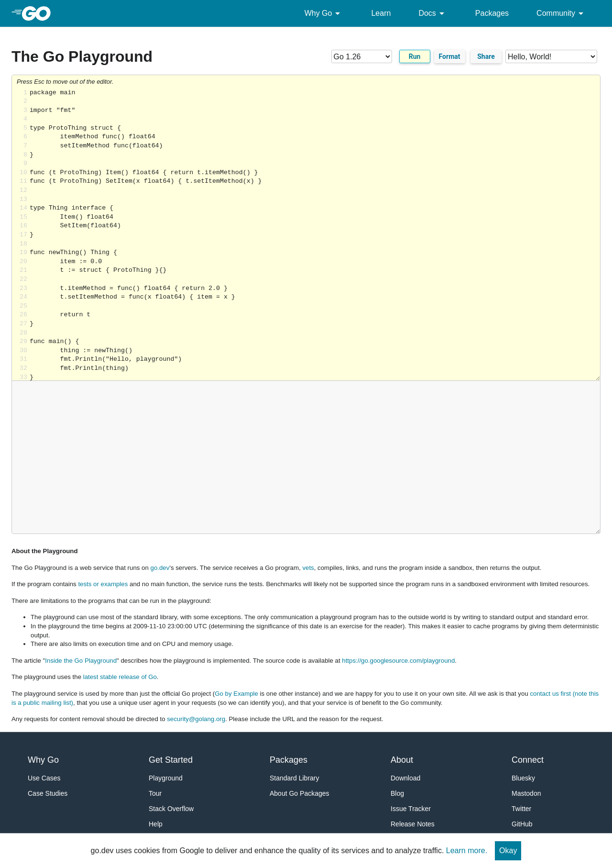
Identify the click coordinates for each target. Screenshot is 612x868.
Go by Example (236, 694)
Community (562, 13)
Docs (433, 13)
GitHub (522, 824)
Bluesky (523, 778)
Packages (492, 13)
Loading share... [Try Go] (315, 235)
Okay (508, 851)
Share (486, 56)
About (402, 760)
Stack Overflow (171, 809)
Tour (155, 793)
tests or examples (103, 584)
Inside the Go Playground (81, 661)
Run (415, 56)
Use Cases (44, 778)
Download (405, 778)
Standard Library (295, 778)
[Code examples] (551, 56)
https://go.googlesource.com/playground (398, 661)
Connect (528, 760)
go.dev (160, 568)
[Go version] (362, 56)
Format (450, 56)
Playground (166, 778)
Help (156, 824)
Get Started (171, 760)
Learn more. (467, 851)
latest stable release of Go (120, 677)
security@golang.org (196, 719)
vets (308, 568)
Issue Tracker (411, 809)
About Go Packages (300, 793)
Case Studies (48, 793)
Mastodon (526, 793)
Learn (381, 13)
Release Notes (413, 824)
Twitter (521, 809)
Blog (397, 793)
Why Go (324, 13)
